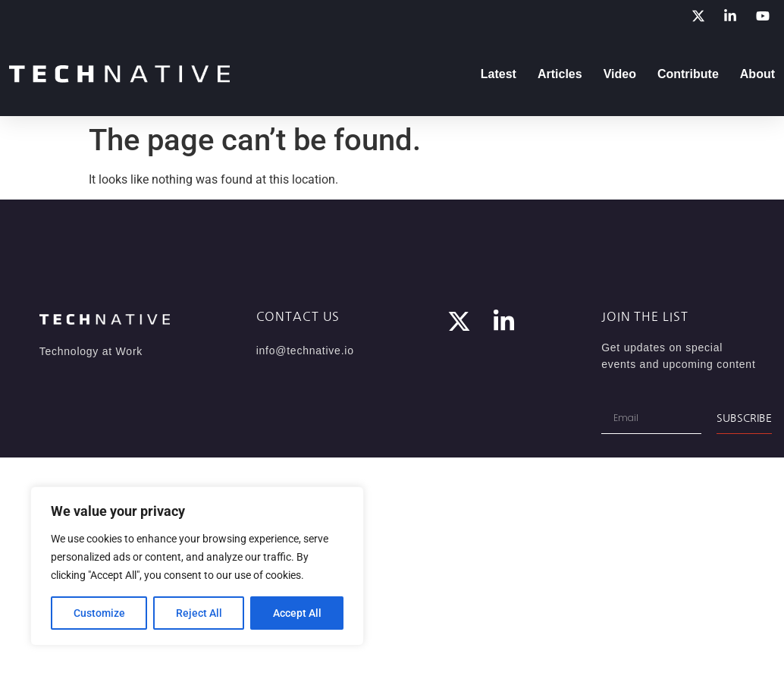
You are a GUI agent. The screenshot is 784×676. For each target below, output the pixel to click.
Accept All (297, 613)
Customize (99, 613)
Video (620, 74)
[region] (197, 566)
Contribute (688, 74)
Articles (560, 74)
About (757, 74)
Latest (499, 74)
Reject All (199, 613)
